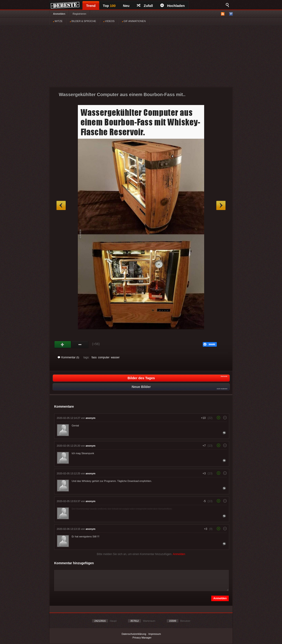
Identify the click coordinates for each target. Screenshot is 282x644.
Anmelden (59, 14)
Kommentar (68, 357)
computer (104, 357)
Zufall (145, 6)
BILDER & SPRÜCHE (83, 21)
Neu (126, 6)
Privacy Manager (142, 638)
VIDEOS (109, 21)
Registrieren (79, 14)
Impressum (155, 634)
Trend (91, 6)
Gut (63, 345)
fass (94, 357)
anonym (90, 418)
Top (109, 6)
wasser (115, 357)
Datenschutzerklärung (134, 634)
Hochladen (173, 6)
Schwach (80, 345)
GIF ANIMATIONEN (134, 21)
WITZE (58, 21)
